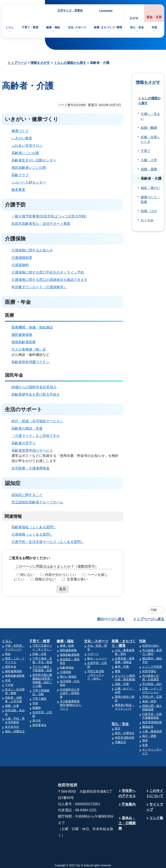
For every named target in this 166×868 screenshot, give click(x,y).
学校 (35, 703)
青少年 (37, 721)
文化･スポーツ (77, 27)
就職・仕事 (12, 706)
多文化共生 (12, 727)
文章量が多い (77, 579)
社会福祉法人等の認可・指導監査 (70, 693)
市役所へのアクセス (127, 793)
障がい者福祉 (68, 677)
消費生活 (120, 742)
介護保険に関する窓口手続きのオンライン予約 (48, 272)
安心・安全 (137, 27)
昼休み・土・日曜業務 (127, 823)
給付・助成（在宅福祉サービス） (37, 421)
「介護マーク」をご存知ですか (36, 436)
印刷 (154, 610)
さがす (134, 18)
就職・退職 (149, 169)
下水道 (9, 685)
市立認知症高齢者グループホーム (37, 502)
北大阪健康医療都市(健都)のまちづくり (71, 705)
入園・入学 (149, 160)
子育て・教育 (30, 27)
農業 (118, 671)
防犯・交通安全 (125, 733)
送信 (62, 589)
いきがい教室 (22, 138)
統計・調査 (149, 736)
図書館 (37, 708)
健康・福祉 (53, 27)
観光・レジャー (97, 658)
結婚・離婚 (149, 128)
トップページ (17, 63)
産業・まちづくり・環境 (124, 643)
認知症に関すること (27, 495)
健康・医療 (67, 646)
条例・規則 (149, 701)
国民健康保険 (22, 335)
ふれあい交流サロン (27, 146)
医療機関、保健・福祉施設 (32, 327)
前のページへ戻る (111, 619)
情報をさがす (40, 63)
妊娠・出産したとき (150, 139)
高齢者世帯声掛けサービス (32, 450)
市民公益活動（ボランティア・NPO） (96, 675)
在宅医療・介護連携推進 (30, 468)
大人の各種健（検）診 (29, 349)
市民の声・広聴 (152, 697)
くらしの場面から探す (70, 63)
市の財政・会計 (152, 684)
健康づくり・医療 (150, 200)
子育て (146, 151)
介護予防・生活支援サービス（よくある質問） (48, 542)
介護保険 (65, 672)
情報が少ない (45, 579)
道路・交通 (122, 684)
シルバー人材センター (29, 182)
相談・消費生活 (15, 731)
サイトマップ (155, 807)
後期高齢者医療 (24, 342)
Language (106, 10)
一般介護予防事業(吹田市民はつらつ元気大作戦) (49, 216)
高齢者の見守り (24, 443)
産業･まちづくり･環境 (108, 27)
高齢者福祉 (67, 668)
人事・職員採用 (152, 731)
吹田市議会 (149, 671)
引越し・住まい (150, 116)
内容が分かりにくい (61, 575)
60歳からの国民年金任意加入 (34, 387)
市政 (154, 27)
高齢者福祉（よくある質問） (34, 527)
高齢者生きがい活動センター (34, 160)
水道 (8, 680)
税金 (8, 654)
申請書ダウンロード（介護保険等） (39, 287)
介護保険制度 (22, 258)
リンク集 (156, 818)
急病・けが (149, 211)
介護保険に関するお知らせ (32, 250)
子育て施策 (39, 699)
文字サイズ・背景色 (70, 10)
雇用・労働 (122, 667)
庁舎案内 (129, 804)
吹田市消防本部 (125, 738)
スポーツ (93, 654)
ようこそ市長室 (152, 667)
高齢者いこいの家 (25, 153)
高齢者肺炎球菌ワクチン (30, 362)
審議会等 (148, 727)
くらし (10, 27)
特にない (27, 575)
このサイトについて (155, 793)
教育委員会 (39, 725)
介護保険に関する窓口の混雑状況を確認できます (49, 280)
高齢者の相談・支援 (27, 428)
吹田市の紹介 (151, 646)
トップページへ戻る (149, 619)
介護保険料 (20, 265)
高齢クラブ (20, 175)
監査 (145, 745)
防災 (118, 729)
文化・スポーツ (96, 641)
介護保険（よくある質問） (32, 534)
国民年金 (11, 667)
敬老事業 (18, 190)
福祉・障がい (150, 188)
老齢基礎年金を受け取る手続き (36, 394)
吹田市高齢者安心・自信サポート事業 (41, 224)
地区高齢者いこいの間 (29, 168)
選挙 (145, 740)
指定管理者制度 (152, 722)
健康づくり (20, 131)
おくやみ (147, 220)
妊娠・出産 (39, 654)
